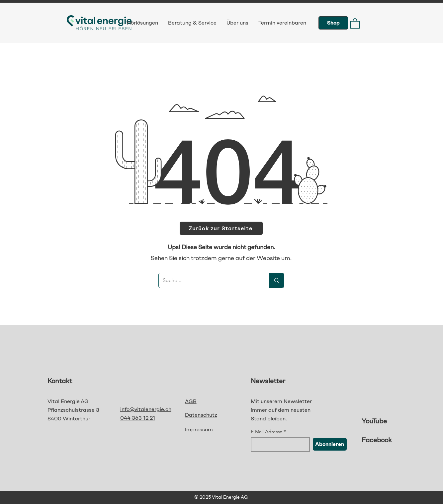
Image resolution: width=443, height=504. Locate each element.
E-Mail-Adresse (266, 432)
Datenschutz (201, 415)
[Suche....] (209, 280)
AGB (191, 401)
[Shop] (333, 23)
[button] (355, 23)
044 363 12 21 (138, 418)
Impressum (199, 430)
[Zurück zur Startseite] (221, 228)
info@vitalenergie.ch (146, 409)
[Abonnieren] (330, 444)
